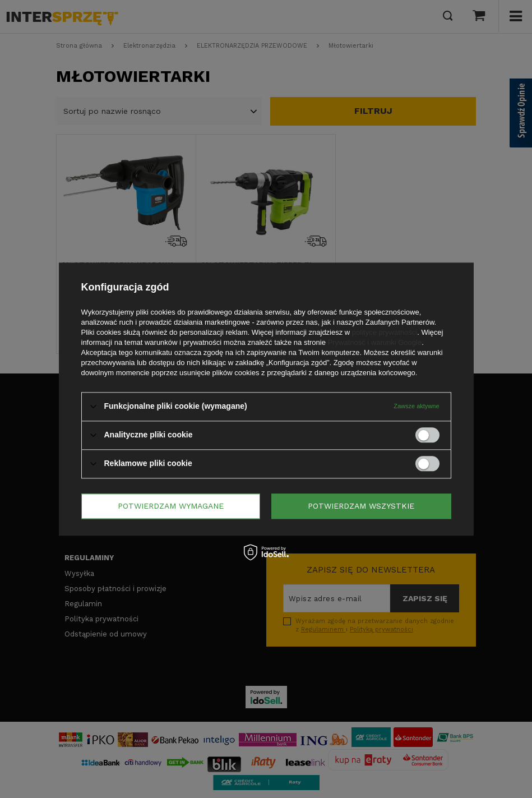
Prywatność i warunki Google (375, 342)
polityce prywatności (385, 332)
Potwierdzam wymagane (171, 506)
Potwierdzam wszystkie (361, 506)
